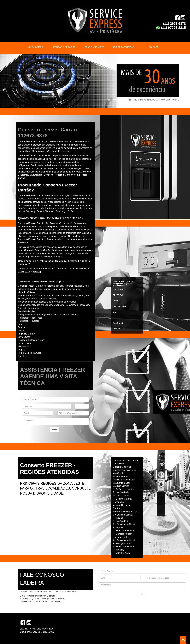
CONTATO (154, 47)
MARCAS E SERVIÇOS (64, 47)
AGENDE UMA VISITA (94, 47)
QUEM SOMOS (36, 47)
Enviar (55, 430)
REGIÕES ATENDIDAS (123, 47)
